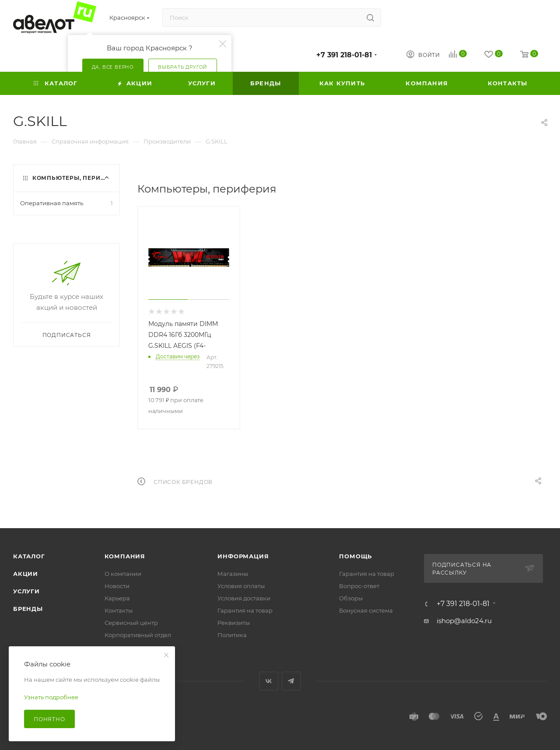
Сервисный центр (131, 623)
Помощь (355, 556)
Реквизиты (234, 623)
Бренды (28, 609)
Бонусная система (366, 610)
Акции (26, 574)
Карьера (117, 598)
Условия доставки (244, 598)
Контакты (119, 610)
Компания (125, 556)
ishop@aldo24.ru (464, 621)
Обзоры (351, 598)
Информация (243, 556)
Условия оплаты (241, 586)
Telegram (291, 681)
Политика (232, 635)
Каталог (29, 556)
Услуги (26, 591)
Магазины (233, 574)
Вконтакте (269, 681)
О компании (123, 574)
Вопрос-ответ (359, 586)
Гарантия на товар (245, 610)
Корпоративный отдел (138, 635)
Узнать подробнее (51, 697)
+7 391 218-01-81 (344, 55)
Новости (117, 586)
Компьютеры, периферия (78, 178)
